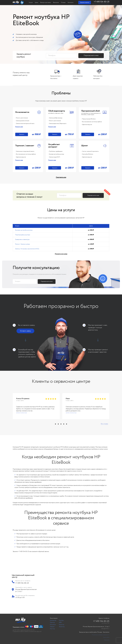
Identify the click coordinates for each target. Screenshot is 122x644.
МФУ (60, 623)
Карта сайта (106, 637)
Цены (36, 3)
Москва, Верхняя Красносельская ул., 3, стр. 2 (96, 627)
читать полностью (22, 413)
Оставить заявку (25, 331)
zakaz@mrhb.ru (105, 629)
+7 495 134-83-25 (101, 2)
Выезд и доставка (46, 3)
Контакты (71, 3)
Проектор (62, 627)
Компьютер (53, 620)
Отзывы (63, 3)
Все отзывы (104, 424)
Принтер (52, 623)
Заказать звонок (85, 3)
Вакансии (56, 3)
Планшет (52, 627)
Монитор (62, 625)
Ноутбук (61, 620)
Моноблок (53, 625)
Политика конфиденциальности (101, 635)
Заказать (22, 134)
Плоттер (52, 629)
